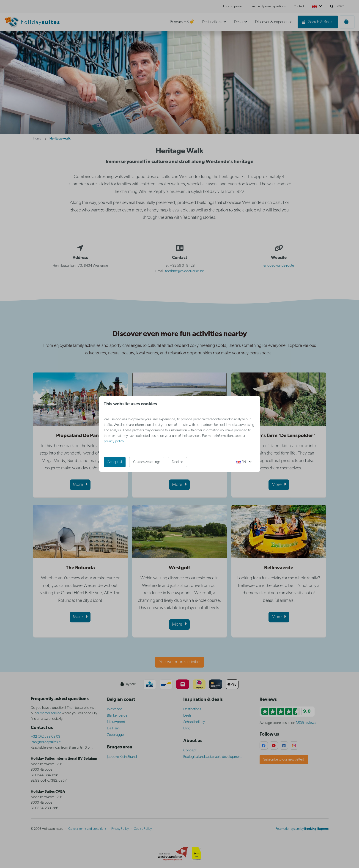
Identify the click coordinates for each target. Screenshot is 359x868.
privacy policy (114, 441)
